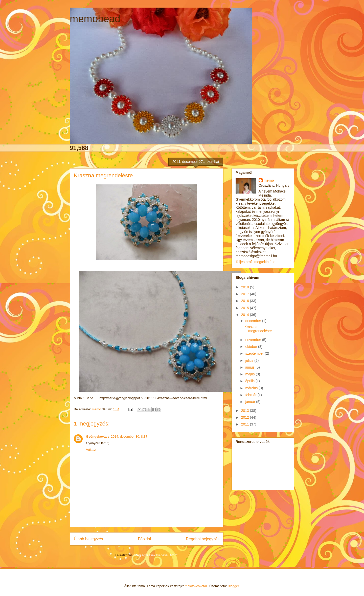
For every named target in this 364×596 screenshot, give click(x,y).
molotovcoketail (196, 586)
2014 (246, 315)
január (251, 402)
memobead (95, 19)
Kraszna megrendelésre (258, 329)
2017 (246, 294)
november (254, 340)
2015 (246, 308)
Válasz (91, 450)
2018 (246, 287)
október (252, 347)
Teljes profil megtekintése (255, 262)
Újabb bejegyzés (88, 539)
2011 (246, 424)
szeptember (255, 353)
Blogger (233, 586)
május (250, 374)
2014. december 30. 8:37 (129, 437)
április (250, 381)
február (251, 395)
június (250, 367)
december (254, 321)
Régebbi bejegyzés (203, 539)
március (252, 388)
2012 (246, 417)
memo (269, 180)
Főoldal (144, 539)
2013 (246, 411)
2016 (246, 301)
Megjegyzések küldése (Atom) (156, 555)
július (250, 360)
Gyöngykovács (98, 437)
